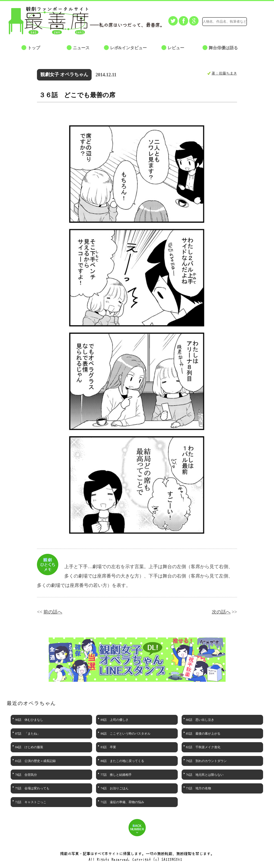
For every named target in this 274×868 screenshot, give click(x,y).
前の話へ (53, 612)
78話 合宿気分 (26, 775)
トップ (34, 48)
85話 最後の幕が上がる (203, 734)
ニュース (81, 48)
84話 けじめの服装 (29, 747)
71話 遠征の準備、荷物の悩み (122, 802)
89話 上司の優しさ (114, 720)
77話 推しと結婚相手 (116, 775)
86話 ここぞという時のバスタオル (125, 734)
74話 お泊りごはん (114, 788)
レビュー (176, 48)
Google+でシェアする (194, 21)
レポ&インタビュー (128, 48)
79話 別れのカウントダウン (206, 761)
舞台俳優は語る (223, 48)
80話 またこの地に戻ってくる (122, 761)
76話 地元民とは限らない (205, 775)
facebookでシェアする (183, 21)
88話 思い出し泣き (200, 720)
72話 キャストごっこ (31, 802)
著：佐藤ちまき (224, 73)
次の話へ (221, 612)
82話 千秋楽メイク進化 (203, 747)
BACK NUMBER (137, 828)
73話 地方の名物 (199, 788)
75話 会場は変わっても (32, 788)
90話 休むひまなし (29, 720)
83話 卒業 (108, 747)
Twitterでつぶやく (173, 21)
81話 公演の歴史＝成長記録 (35, 761)
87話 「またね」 (28, 734)
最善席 (53, 21)
